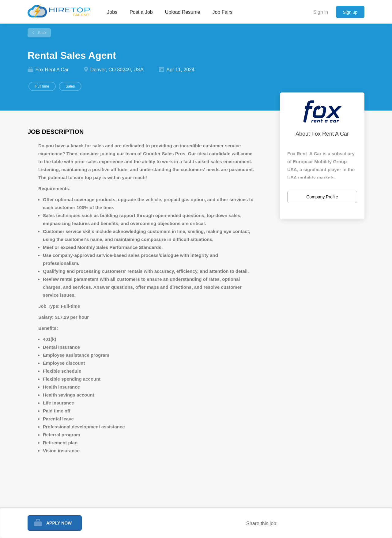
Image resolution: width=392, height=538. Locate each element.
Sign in (321, 12)
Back (42, 33)
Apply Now (59, 523)
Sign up (350, 12)
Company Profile (322, 197)
